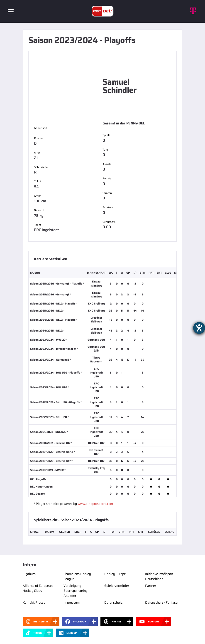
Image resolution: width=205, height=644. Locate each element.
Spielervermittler (117, 586)
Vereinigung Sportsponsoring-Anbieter (76, 591)
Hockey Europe (115, 574)
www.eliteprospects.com (95, 504)
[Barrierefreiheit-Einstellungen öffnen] (199, 328)
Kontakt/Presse (34, 602)
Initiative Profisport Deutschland (159, 576)
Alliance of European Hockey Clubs (38, 588)
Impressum (72, 602)
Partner (151, 586)
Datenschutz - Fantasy (161, 602)
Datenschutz (113, 602)
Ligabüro (29, 574)
